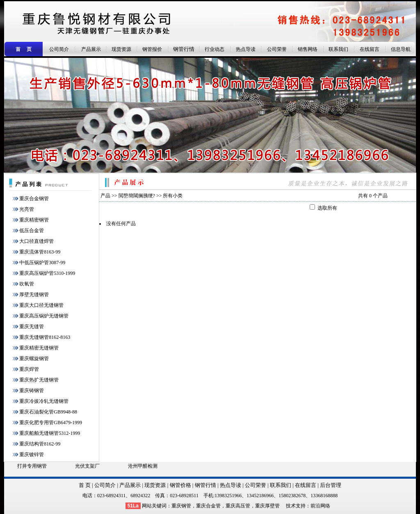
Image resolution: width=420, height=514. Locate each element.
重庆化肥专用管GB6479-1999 (51, 423)
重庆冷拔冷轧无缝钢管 (44, 401)
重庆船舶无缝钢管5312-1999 (50, 433)
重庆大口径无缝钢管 (41, 305)
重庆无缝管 (32, 327)
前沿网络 (320, 506)
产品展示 (91, 49)
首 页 (85, 485)
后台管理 (331, 485)
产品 (105, 196)
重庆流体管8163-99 (40, 252)
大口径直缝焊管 (37, 241)
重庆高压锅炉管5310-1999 (47, 273)
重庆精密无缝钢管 (39, 348)
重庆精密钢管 (34, 220)
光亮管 (27, 209)
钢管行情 (184, 49)
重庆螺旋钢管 (34, 359)
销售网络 (308, 49)
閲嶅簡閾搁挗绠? (137, 196)
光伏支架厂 (87, 466)
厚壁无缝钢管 (34, 295)
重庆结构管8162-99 (40, 444)
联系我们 (338, 49)
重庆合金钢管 (34, 199)
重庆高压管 (238, 506)
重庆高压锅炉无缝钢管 (44, 316)
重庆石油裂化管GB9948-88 (48, 412)
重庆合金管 (208, 506)
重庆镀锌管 (32, 455)
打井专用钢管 (32, 466)
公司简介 (59, 49)
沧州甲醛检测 (143, 466)
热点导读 (246, 49)
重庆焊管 (29, 369)
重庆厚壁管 (267, 506)
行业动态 (215, 49)
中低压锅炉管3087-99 (42, 263)
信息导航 (401, 49)
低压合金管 (32, 231)
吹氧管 (27, 284)
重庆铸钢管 (32, 391)
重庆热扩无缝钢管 (39, 380)
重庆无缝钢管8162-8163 (45, 337)
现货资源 (121, 49)
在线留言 (370, 49)
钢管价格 (180, 485)
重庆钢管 (181, 506)
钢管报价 (152, 49)
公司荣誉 (277, 49)
